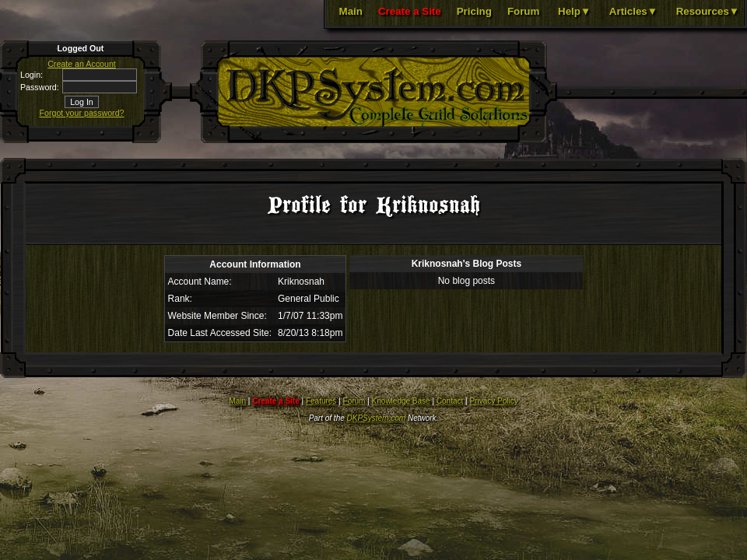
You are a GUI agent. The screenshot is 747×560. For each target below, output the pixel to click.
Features (321, 401)
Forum (523, 11)
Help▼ (574, 11)
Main (351, 11)
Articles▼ (633, 11)
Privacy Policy (493, 401)
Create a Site (410, 11)
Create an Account (82, 64)
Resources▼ (708, 11)
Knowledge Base (401, 401)
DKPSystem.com (377, 418)
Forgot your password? (82, 113)
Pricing (474, 11)
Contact (450, 401)
